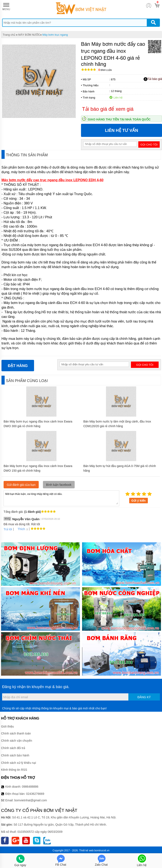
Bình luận (105, 70)
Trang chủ (9, 35)
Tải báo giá (153, 79)
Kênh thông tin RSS (14, 770)
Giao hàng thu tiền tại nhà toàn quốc (119, 119)
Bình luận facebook (59, 485)
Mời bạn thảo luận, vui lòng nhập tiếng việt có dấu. (61, 498)
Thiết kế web (86, 850)
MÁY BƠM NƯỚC (29, 35)
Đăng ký (144, 697)
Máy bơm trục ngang (55, 35)
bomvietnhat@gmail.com (31, 800)
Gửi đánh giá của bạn (21, 485)
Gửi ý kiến (139, 501)
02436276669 (35, 794)
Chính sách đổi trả (13, 748)
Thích (20, 529)
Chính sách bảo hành (15, 755)
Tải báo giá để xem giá (108, 109)
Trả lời (8, 529)
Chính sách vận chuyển (17, 741)
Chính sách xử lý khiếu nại (19, 763)
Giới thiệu (8, 726)
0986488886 (30, 787)
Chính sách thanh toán (16, 733)
